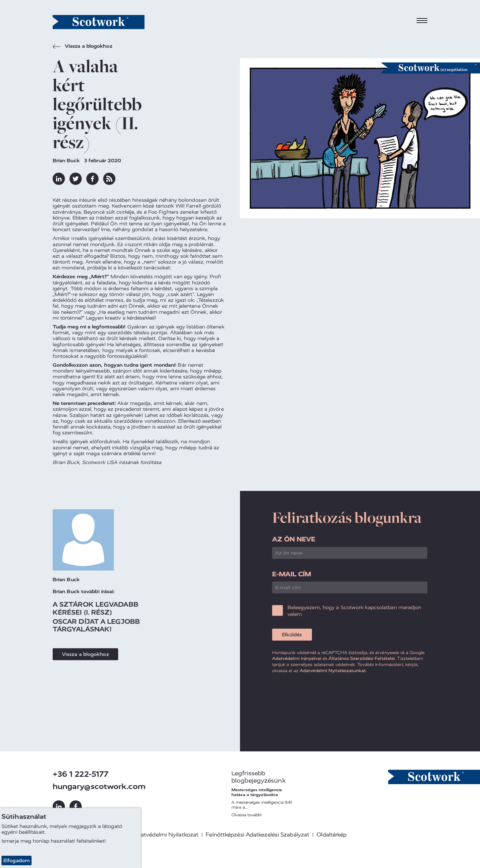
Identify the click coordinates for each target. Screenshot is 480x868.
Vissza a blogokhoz (82, 47)
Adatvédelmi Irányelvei (297, 658)
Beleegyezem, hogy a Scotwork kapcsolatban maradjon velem (354, 611)
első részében (114, 200)
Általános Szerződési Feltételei (362, 658)
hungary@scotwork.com (99, 786)
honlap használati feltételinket (69, 841)
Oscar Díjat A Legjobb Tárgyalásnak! (96, 625)
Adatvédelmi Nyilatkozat (166, 835)
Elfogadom (17, 861)
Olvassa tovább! (247, 815)
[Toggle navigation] (422, 21)
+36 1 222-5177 (81, 774)
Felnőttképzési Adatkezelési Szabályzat (257, 835)
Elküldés (292, 635)
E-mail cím (292, 574)
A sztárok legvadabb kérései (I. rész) (96, 608)
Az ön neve (294, 539)
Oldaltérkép (332, 835)
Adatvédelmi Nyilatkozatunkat (333, 671)
